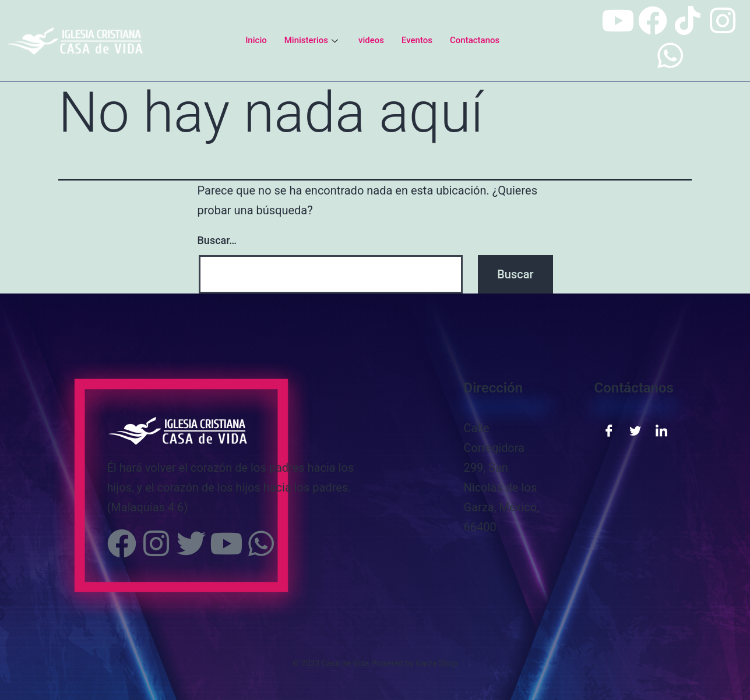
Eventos (417, 40)
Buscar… (217, 240)
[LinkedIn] (661, 430)
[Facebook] (609, 430)
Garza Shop (436, 663)
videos (371, 40)
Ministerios (313, 40)
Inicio (256, 40)
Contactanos (475, 40)
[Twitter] (635, 430)
